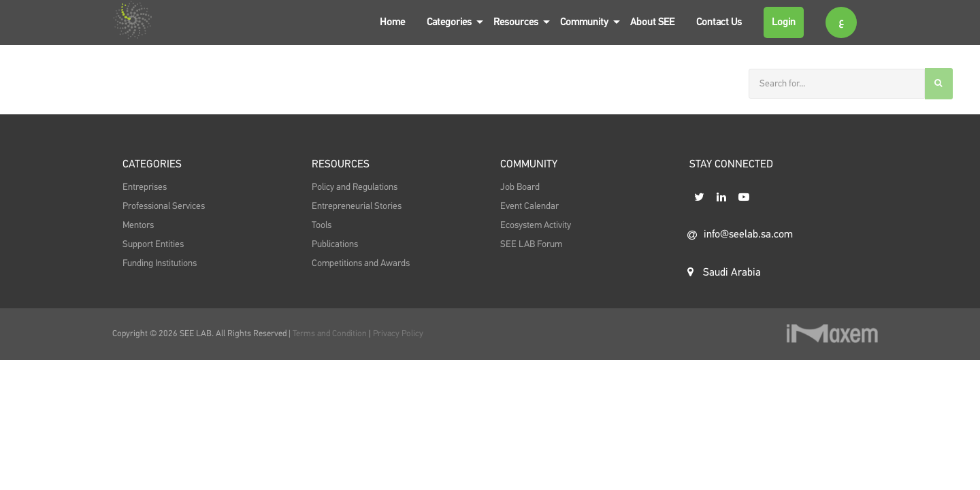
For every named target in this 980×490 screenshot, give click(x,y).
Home (392, 22)
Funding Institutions (160, 263)
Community (584, 22)
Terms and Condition (331, 334)
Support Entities (153, 244)
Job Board (520, 187)
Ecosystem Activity (536, 225)
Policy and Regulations (355, 187)
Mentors (138, 225)
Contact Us (719, 22)
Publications (335, 244)
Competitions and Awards (361, 263)
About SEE (652, 22)
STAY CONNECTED (731, 165)
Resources (516, 22)
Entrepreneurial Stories (357, 206)
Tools (322, 225)
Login (784, 22)
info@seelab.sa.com (740, 235)
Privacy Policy (398, 334)
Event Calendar (529, 206)
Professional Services (164, 206)
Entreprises (145, 187)
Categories (449, 22)
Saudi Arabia (724, 272)
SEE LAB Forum (531, 244)
